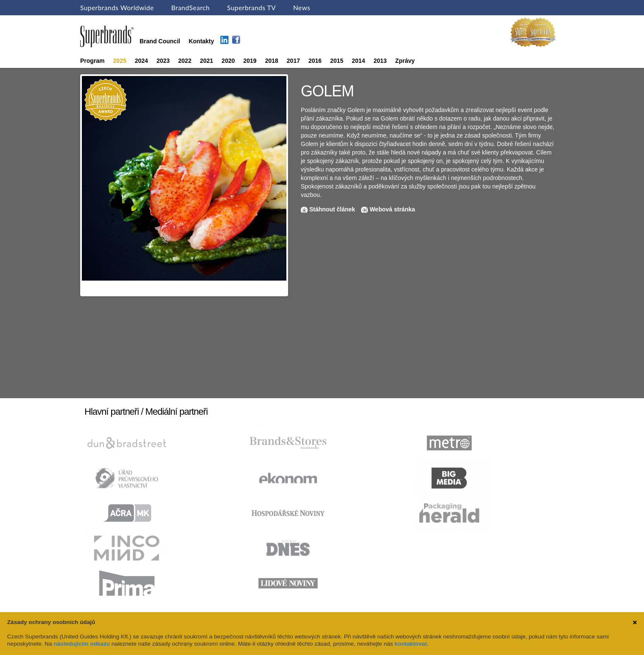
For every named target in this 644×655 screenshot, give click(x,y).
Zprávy (405, 61)
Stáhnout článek (332, 209)
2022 (185, 61)
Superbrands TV (251, 8)
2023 (163, 61)
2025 (120, 61)
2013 (380, 61)
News (302, 8)
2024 (141, 61)
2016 (315, 61)
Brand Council (160, 41)
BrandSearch (190, 8)
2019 (250, 61)
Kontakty (202, 41)
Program (92, 61)
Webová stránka (392, 209)
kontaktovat (411, 644)
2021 (206, 61)
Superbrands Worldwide (117, 8)
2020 (228, 61)
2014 (358, 61)
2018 (272, 61)
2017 (293, 61)
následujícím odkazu (82, 644)
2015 (337, 61)
